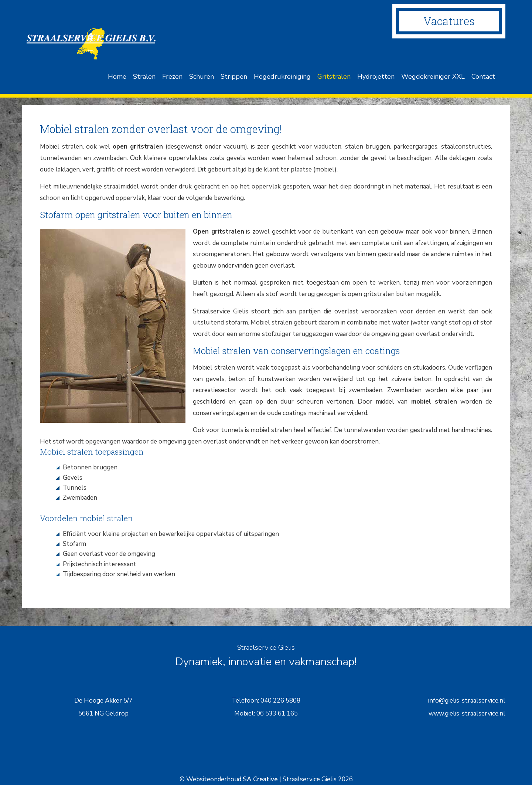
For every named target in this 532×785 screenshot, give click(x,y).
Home (117, 77)
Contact (483, 77)
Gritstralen (334, 77)
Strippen (234, 77)
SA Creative (260, 779)
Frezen (172, 77)
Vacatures (449, 21)
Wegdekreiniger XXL (433, 77)
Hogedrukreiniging (282, 77)
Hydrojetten (376, 77)
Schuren (202, 77)
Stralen (144, 77)
